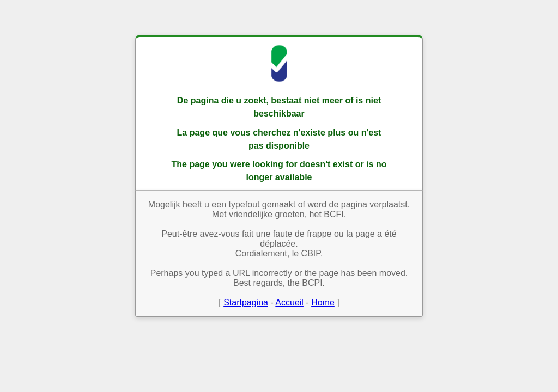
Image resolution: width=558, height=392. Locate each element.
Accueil (289, 302)
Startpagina (246, 302)
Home (323, 302)
